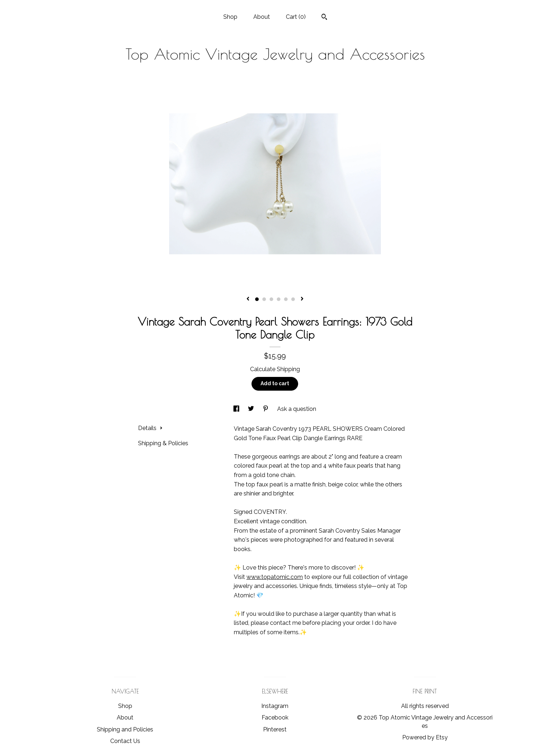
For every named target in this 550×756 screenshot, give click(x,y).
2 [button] (264, 299)
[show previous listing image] (248, 299)
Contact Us (125, 741)
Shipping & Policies (163, 443)
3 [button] (271, 299)
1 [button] (257, 299)
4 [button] (279, 299)
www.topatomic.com (275, 577)
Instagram (275, 706)
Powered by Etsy (425, 737)
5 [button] (286, 299)
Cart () (296, 17)
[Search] (324, 18)
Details (150, 428)
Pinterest (275, 729)
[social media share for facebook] (237, 409)
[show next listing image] (302, 299)
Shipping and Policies (125, 729)
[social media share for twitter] (252, 409)
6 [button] (293, 299)
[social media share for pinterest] (266, 409)
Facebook (275, 718)
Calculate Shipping (275, 369)
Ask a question (297, 409)
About (262, 17)
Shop (230, 17)
